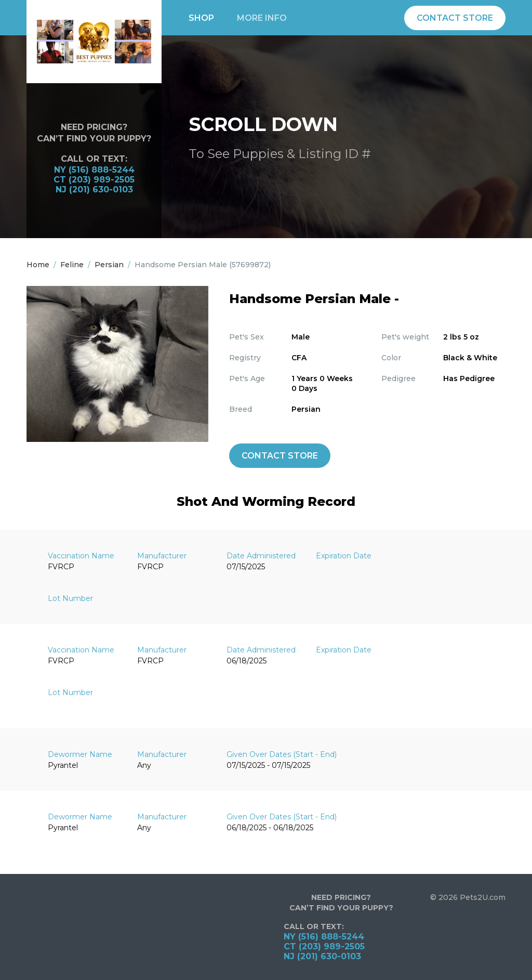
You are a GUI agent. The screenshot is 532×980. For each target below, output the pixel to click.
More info (262, 18)
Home (38, 265)
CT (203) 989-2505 (94, 180)
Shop (201, 18)
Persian (109, 265)
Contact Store (455, 18)
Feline (72, 265)
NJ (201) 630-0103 (94, 190)
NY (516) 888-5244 (94, 170)
